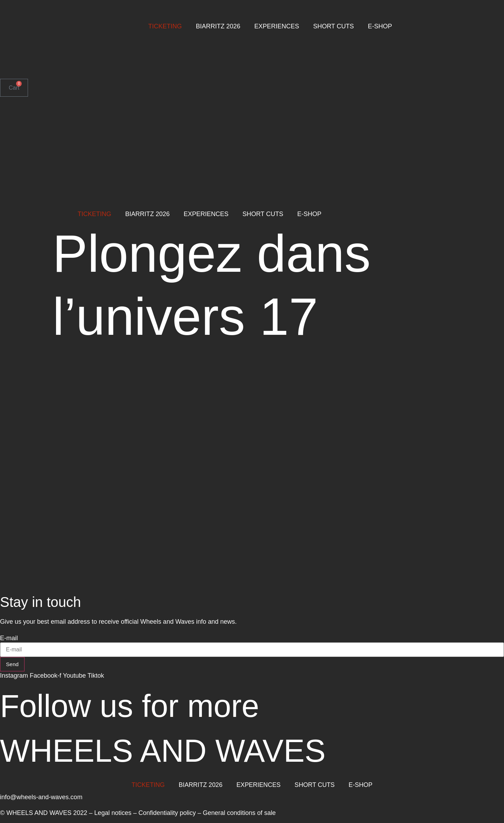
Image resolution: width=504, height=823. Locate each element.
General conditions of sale (239, 813)
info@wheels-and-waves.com (41, 797)
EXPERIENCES (277, 26)
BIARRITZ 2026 (218, 26)
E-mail (9, 638)
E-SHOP (380, 26)
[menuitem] (20, 53)
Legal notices (113, 813)
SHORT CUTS (334, 26)
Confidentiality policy (167, 813)
